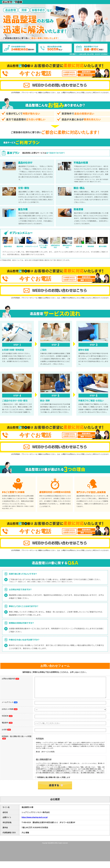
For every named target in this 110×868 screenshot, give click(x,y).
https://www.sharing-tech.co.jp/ (35, 822)
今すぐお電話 (35, 74)
